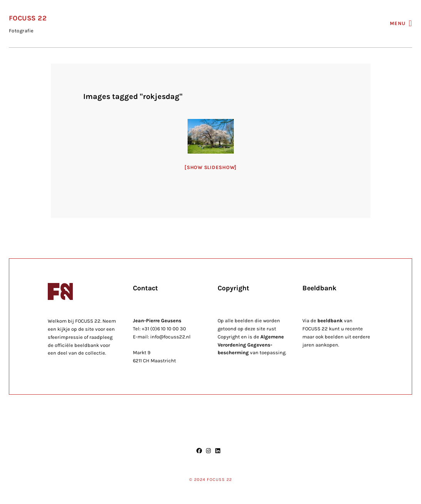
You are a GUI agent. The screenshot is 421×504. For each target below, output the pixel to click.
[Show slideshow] (210, 167)
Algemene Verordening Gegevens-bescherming (251, 345)
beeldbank (330, 321)
